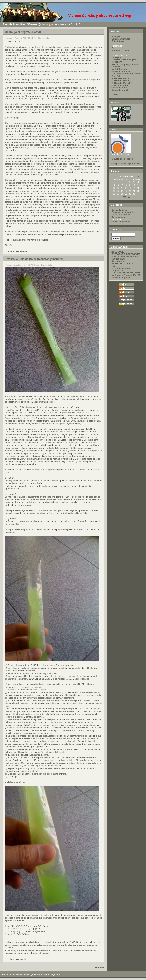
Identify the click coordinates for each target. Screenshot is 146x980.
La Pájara (116, 57)
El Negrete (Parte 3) (121, 83)
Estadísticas (118, 41)
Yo (113, 48)
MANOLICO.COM (120, 50)
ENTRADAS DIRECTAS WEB (126, 254)
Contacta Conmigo (121, 39)
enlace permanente (17, 251)
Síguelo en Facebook (122, 159)
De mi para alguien (121, 215)
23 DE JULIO (118, 252)
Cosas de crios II (120, 90)
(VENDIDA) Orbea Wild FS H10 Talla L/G (125, 258)
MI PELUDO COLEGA (122, 263)
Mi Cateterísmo (119, 69)
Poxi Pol (116, 76)
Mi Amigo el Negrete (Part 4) (126, 275)
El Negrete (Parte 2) (121, 81)
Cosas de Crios (119, 210)
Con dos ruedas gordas (123, 212)
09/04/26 (126, 197)
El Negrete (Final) (120, 85)
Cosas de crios (119, 88)
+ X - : (114, 266)
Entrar (115, 95)
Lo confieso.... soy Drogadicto (121, 269)
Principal (116, 36)
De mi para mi (118, 217)
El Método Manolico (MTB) (125, 60)
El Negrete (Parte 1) (121, 78)
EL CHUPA (117, 62)
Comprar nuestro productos (126, 163)
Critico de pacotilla (121, 222)
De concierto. (118, 261)
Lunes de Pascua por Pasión (126, 74)
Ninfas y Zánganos (121, 71)
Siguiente (100, 968)
